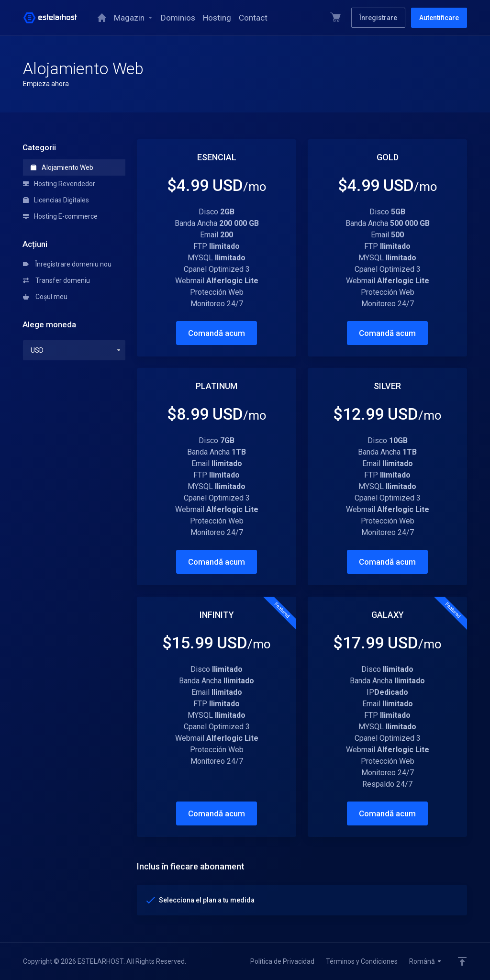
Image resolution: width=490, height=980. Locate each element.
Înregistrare (378, 18)
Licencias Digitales (56, 200)
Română (426, 961)
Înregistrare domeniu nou (67, 264)
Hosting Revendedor (59, 184)
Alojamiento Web (62, 167)
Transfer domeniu (56, 280)
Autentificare (439, 18)
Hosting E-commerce (60, 216)
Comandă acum (217, 333)
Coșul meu (45, 297)
